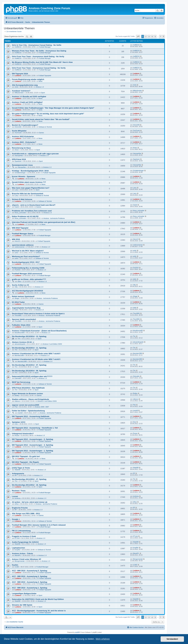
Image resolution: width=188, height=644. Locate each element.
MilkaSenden (19, 93)
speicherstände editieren (23, 245)
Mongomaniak (20, 561)
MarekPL (18, 555)
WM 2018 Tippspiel (20, 228)
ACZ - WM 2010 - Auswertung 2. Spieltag (29, 582)
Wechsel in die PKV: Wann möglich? (28, 251)
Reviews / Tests (19, 491)
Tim (19, 339)
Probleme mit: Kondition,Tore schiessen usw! (32, 211)
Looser (15, 496)
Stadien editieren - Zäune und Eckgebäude (30, 399)
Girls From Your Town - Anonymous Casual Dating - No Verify (39, 68)
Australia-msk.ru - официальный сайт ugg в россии (35, 154)
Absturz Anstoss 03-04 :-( (23, 342)
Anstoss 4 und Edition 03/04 (52, 344)
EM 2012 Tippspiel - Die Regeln (25, 462)
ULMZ (17, 567)
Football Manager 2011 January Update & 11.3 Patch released (39, 525)
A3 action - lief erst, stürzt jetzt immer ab (30, 502)
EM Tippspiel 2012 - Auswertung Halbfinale (31, 416)
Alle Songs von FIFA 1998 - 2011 (26, 514)
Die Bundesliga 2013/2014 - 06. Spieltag (29, 371)
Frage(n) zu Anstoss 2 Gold (24, 536)
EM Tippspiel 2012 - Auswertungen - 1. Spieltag (32, 451)
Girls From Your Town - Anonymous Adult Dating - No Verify (38, 56)
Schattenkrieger (20, 173)
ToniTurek (18, 133)
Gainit (17, 207)
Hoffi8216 (18, 47)
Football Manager (45, 47)
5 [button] (155, 37)
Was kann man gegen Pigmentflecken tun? (31, 188)
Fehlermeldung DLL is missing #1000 (28, 268)
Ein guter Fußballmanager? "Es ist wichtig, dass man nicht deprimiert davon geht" (48, 114)
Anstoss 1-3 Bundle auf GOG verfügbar (29, 96)
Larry (17, 190)
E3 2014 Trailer (18, 302)
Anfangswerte (18, 474)
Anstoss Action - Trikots (22, 554)
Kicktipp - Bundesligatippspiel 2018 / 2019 (30, 171)
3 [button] (149, 37)
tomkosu (18, 498)
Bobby (17, 395)
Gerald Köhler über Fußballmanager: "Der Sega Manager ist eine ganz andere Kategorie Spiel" (53, 108)
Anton (17, 150)
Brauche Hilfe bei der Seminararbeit (28, 194)
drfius (17, 504)
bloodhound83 (20, 333)
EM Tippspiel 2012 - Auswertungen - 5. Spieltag (32, 439)
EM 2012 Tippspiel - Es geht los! (26, 456)
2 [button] (146, 37)
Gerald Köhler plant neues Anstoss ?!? (29, 182)
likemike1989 (19, 355)
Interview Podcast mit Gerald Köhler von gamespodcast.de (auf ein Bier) (44, 222)
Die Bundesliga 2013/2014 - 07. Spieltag (29, 365)
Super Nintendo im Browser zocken (27, 394)
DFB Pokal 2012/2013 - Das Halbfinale (28, 388)
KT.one (17, 538)
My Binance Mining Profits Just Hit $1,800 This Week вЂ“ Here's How (42, 62)
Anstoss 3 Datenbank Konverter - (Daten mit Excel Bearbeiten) (39, 331)
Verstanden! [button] (172, 639)
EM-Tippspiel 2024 (20, 74)
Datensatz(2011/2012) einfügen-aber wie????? (32, 376)
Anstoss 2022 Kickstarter (23, 136)
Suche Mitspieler (19, 131)
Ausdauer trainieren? (21, 91)
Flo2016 (18, 270)
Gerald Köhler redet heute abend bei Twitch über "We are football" (41, 119)
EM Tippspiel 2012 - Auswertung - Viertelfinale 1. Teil (35, 428)
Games (41, 133)
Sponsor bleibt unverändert (24, 319)
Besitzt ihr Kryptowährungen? (25, 125)
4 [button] (152, 37)
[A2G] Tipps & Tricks (21, 468)
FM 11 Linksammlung (21, 531)
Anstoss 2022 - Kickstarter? (24, 142)
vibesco (17, 401)
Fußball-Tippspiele (45, 76)
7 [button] (160, 37)
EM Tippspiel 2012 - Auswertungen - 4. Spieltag (32, 445)
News (41, 81)
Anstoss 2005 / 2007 (42, 407)
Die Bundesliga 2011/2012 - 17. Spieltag (29, 479)
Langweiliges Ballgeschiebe (24, 593)
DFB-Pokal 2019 (19, 159)
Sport (43, 93)
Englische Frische (20, 508)
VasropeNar (19, 155)
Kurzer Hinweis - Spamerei (23, 176)
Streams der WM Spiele (22, 605)
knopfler (18, 550)
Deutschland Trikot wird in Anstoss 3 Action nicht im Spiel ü (38, 314)
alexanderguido (20, 344)
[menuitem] (21, 18)
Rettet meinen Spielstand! (23, 296)
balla (16, 310)
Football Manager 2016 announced (27, 274)
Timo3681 (18, 315)
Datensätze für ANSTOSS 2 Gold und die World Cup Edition (38, 599)
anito (16, 253)
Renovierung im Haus (21, 148)
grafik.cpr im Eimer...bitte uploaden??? (29, 279)
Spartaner (18, 161)
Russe (17, 435)
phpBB (77, 632)
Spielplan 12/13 (19, 422)
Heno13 (18, 241)
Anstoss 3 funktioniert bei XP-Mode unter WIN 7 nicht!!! (36, 354)
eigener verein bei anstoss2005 (26, 405)
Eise (16, 424)
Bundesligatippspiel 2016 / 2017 (26, 262)
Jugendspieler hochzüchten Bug (26, 308)
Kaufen (15, 565)
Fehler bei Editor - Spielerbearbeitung (28, 411)
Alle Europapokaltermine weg (25, 85)
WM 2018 (16, 239)
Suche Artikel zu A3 (20, 285)
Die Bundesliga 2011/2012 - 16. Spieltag (29, 485)
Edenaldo (18, 378)
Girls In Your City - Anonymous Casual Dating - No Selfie (37, 45)
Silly (16, 287)
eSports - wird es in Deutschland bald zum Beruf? (34, 205)
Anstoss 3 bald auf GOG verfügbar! (27, 102)
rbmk (16, 87)
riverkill (20, 413)
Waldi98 (18, 470)
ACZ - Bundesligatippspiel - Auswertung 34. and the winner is (39, 611)
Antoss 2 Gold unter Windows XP (26, 559)
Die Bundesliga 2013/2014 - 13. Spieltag (29, 336)
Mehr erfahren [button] (103, 639)
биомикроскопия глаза (22, 165)
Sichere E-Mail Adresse (22, 199)
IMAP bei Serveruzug (21, 382)
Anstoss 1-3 (40, 87)
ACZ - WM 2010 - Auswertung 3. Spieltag (29, 576)
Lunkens (18, 76)
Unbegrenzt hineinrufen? (23, 434)
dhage (17, 298)
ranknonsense (20, 247)
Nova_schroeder (20, 213)
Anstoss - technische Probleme (54, 218)
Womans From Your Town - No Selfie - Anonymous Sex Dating (39, 51)
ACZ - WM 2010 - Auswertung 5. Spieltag (29, 571)
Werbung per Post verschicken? (26, 256)
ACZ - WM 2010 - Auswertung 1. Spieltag (29, 588)
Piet (16, 407)
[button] (138, 37)
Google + (16, 519)
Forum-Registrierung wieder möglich (28, 79)
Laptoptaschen (18, 548)
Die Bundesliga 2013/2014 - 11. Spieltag (29, 348)
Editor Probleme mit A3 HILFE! (25, 216)
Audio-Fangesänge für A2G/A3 (25, 542)
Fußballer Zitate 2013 (21, 325)
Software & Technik (45, 127)
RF (16, 475)
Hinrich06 (18, 127)
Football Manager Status (23, 234)
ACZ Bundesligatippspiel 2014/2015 (27, 291)
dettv (19, 281)
